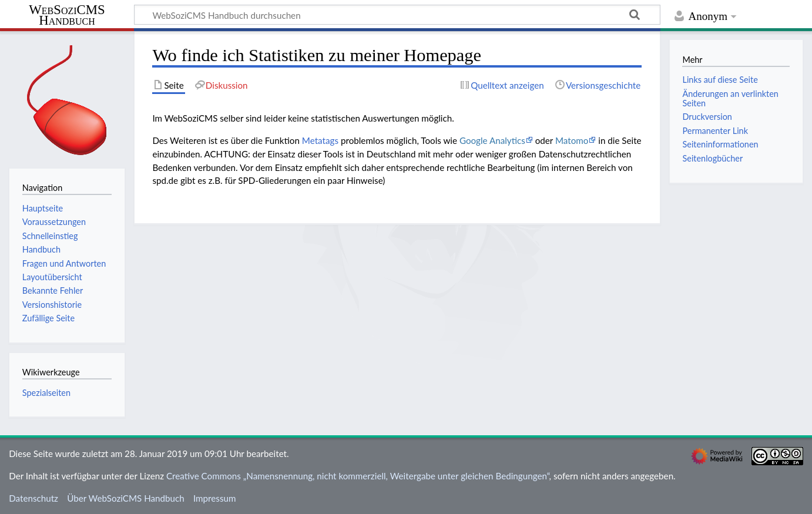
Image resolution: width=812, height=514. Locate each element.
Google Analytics (492, 140)
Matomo (572, 140)
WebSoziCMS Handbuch (67, 16)
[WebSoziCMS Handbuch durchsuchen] (397, 15)
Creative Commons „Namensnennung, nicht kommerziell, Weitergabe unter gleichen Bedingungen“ (358, 476)
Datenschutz (33, 498)
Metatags (320, 140)
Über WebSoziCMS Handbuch (126, 498)
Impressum (215, 498)
